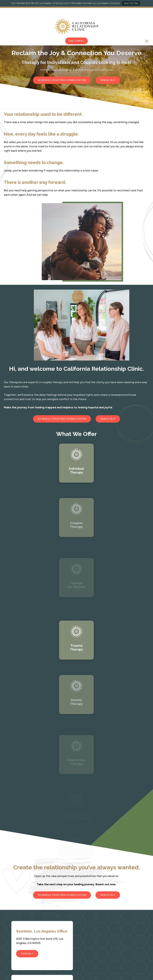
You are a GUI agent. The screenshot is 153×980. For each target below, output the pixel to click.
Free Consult (76, 41)
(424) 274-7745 (131, 3)
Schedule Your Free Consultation (62, 80)
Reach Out (108, 80)
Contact (27, 954)
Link (77, 485)
